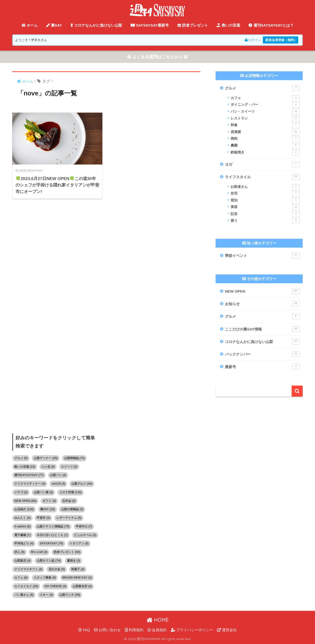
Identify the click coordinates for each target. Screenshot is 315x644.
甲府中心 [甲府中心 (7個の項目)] (84, 526)
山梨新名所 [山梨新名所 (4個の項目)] (82, 586)
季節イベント (262, 255)
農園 (265, 146)
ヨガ (262, 164)
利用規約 (134, 630)
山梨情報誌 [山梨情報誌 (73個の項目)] (74, 458)
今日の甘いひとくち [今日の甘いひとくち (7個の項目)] (52, 535)
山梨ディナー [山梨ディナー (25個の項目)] (46, 458)
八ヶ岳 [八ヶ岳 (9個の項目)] (48, 467)
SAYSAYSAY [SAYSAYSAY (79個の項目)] (51, 543)
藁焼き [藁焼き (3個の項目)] (74, 561)
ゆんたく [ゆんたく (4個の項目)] (22, 518)
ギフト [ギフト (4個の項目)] (49, 501)
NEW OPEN (262, 291)
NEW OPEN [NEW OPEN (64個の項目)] (25, 501)
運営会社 (227, 630)
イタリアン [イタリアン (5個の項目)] (79, 543)
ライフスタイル (262, 177)
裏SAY (54, 25)
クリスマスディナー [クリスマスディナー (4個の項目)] (30, 484)
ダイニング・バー (265, 105)
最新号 (262, 367)
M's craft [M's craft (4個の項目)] (39, 552)
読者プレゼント (193, 25)
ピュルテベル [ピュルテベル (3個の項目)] (85, 535)
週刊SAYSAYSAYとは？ (271, 25)
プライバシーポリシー (192, 630)
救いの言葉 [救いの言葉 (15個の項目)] (25, 467)
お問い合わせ (107, 630)
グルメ (262, 88)
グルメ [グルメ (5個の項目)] (21, 458)
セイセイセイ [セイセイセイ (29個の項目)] (26, 586)
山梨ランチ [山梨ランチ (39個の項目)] (70, 595)
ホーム (30, 25)
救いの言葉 (228, 25)
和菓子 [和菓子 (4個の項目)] (78, 569)
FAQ (84, 630)
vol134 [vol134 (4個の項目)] (58, 484)
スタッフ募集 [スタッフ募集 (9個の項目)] (45, 578)
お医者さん (265, 187)
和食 (265, 125)
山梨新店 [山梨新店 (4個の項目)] (22, 561)
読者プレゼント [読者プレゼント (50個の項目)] (67, 552)
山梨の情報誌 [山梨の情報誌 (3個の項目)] (72, 509)
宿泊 (265, 201)
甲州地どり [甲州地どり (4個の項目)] (24, 543)
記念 (265, 214)
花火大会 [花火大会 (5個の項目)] (57, 569)
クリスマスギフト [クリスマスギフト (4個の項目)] (28, 569)
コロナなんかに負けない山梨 (96, 25)
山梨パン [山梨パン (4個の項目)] (58, 475)
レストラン (265, 119)
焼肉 (265, 139)
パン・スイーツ (265, 112)
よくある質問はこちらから (157, 57)
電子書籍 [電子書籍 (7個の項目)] (22, 535)
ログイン (253, 40)
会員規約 (157, 630)
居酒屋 (265, 132)
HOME (158, 620)
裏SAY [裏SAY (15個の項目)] (47, 509)
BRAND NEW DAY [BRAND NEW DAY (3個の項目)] (77, 578)
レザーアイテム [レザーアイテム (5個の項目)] (69, 518)
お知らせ (262, 304)
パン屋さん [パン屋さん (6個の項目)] (24, 595)
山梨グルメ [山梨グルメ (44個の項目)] (82, 484)
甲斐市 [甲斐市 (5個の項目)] (43, 518)
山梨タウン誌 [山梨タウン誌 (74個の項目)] (49, 561)
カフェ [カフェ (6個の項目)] (21, 578)
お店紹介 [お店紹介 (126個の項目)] (24, 509)
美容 (265, 207)
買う (265, 221)
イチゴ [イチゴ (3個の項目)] (21, 492)
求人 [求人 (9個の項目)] (19, 552)
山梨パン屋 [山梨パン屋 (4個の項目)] (43, 492)
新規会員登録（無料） (281, 40)
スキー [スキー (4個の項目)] (46, 595)
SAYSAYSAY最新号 (150, 25)
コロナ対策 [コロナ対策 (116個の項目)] (71, 492)
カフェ (265, 98)
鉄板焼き (265, 153)
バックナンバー (262, 354)
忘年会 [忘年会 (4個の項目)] (69, 501)
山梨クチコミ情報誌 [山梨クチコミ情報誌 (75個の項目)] (53, 526)
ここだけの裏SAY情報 (262, 329)
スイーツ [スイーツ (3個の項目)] (69, 467)
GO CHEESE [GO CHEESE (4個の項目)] (55, 586)
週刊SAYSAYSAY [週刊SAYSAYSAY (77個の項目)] (29, 475)
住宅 (265, 194)
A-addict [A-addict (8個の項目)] (22, 526)
